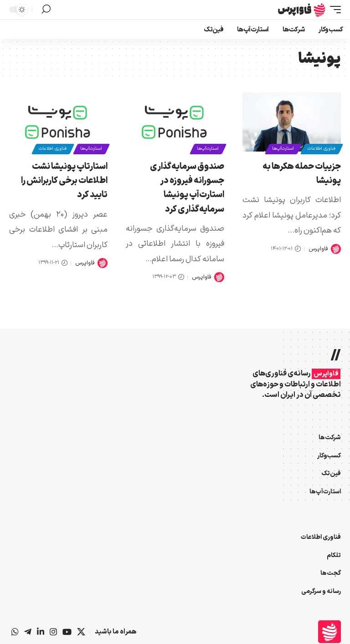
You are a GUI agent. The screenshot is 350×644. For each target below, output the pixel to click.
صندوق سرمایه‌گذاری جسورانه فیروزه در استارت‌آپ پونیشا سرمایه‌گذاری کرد (187, 188)
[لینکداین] (41, 632)
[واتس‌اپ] (15, 632)
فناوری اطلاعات (322, 149)
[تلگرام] (28, 632)
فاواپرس (318, 249)
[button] (333, 10)
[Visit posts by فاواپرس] (336, 249)
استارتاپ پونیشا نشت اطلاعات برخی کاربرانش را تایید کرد (64, 181)
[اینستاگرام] (53, 632)
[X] (81, 632)
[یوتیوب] (67, 632)
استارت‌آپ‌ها (283, 149)
